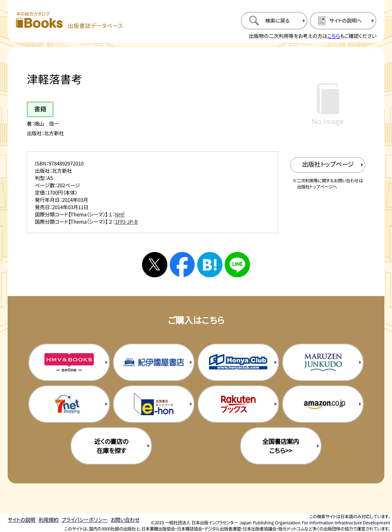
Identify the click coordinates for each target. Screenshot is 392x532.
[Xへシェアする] (155, 265)
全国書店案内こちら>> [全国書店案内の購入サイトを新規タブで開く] (281, 446)
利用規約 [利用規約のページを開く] (49, 520)
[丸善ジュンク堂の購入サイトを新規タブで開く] (323, 362)
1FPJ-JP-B (126, 222)
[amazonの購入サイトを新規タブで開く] (323, 404)
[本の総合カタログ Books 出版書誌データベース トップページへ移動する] (69, 20)
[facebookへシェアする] (182, 265)
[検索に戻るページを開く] (274, 21)
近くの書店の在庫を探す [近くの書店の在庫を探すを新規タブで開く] (111, 446)
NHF (120, 214)
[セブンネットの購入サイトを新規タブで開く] (69, 404)
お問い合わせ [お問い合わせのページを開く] (125, 520)
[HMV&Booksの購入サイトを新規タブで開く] (69, 362)
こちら (334, 36)
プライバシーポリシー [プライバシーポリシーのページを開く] (85, 520)
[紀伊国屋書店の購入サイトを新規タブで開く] (154, 362)
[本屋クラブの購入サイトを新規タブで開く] (238, 362)
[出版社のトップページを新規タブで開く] (328, 165)
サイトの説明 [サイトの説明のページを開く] (21, 520)
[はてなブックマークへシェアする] (210, 265)
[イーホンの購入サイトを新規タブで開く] (154, 404)
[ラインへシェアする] (237, 265)
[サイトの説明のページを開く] (343, 21)
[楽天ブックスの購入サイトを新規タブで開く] (238, 404)
